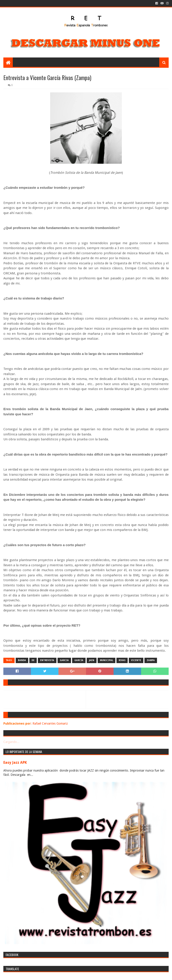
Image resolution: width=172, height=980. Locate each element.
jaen (92, 660)
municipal (106, 660)
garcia (64, 660)
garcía (79, 660)
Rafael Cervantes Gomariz (50, 723)
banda (22, 660)
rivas (122, 660)
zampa (151, 660)
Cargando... (11, 742)
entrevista (47, 660)
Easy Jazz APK (15, 763)
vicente (136, 660)
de (33, 660)
